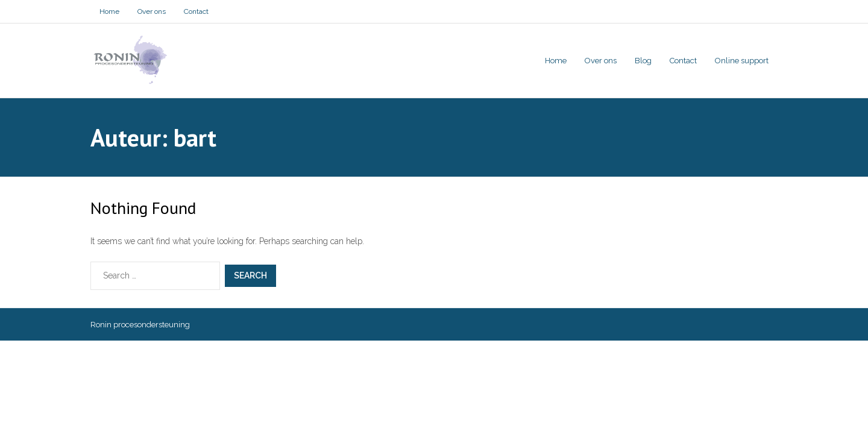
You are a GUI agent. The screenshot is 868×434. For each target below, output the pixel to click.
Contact (196, 11)
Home (109, 11)
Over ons (152, 11)
